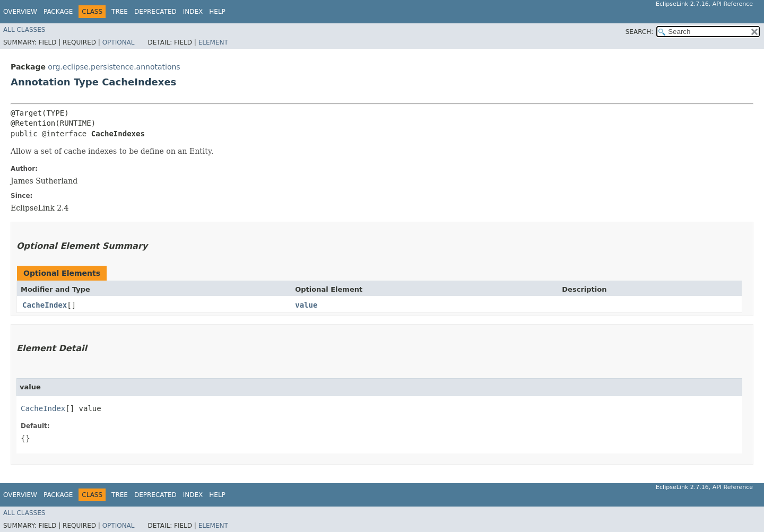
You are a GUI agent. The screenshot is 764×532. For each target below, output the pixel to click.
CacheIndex (45, 305)
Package (58, 12)
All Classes (24, 30)
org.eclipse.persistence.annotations (114, 67)
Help (217, 12)
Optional (119, 42)
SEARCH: (640, 32)
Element (213, 42)
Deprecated (155, 12)
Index (193, 12)
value (306, 305)
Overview (20, 12)
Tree (120, 12)
